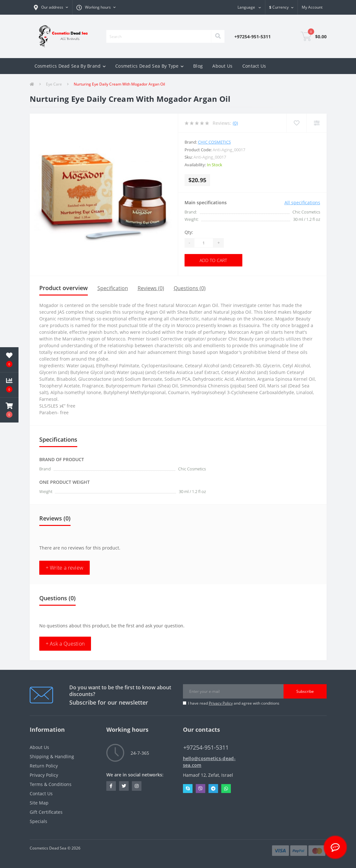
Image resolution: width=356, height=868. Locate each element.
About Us (222, 66)
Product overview (64, 288)
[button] (96, 7)
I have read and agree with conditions (234, 703)
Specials (38, 821)
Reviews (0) (151, 288)
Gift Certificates (46, 812)
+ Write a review (65, 568)
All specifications (302, 202)
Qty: (189, 232)
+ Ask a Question (65, 644)
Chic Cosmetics (214, 142)
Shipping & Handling (52, 756)
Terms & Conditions (51, 784)
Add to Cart (213, 260)
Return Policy (44, 766)
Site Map (39, 803)
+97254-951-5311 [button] (206, 748)
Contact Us (254, 66)
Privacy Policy (221, 703)
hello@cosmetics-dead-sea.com (209, 762)
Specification (113, 288)
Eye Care (54, 84)
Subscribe (305, 691)
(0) (235, 123)
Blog (198, 66)
